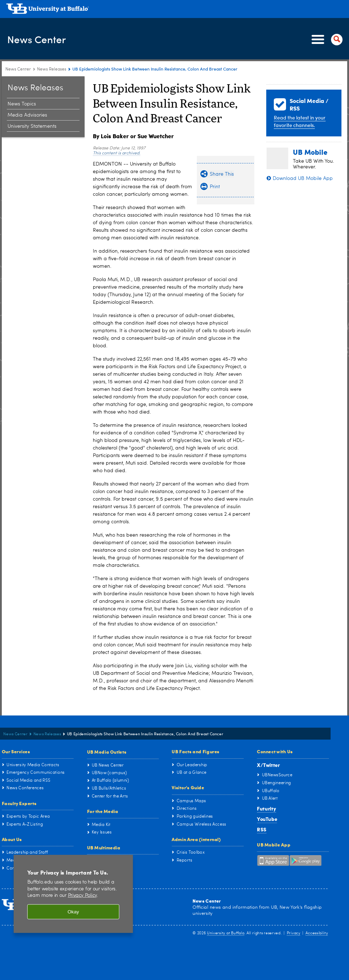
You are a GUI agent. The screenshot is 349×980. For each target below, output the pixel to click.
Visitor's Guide (188, 787)
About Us (12, 839)
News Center (44, 39)
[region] (73, 894)
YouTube (267, 819)
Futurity (266, 809)
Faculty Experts (19, 803)
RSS (262, 829)
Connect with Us (275, 751)
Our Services (16, 751)
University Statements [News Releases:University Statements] (32, 126)
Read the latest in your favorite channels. (300, 121)
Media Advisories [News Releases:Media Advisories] (27, 115)
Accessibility (317, 933)
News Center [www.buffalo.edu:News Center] (18, 69)
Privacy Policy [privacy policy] (83, 895)
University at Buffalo (226, 933)
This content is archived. (117, 153)
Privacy (294, 933)
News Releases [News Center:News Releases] (52, 69)
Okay (73, 912)
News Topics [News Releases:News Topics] (22, 104)
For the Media (103, 811)
